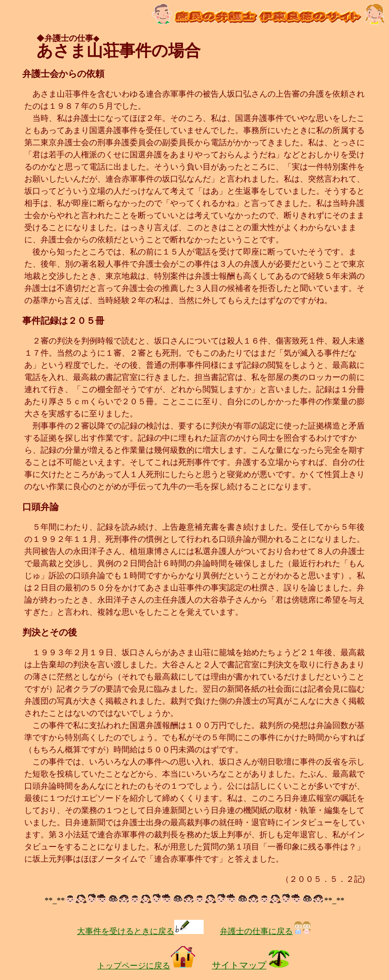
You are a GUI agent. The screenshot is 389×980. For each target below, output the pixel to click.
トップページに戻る (146, 966)
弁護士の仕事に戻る (266, 931)
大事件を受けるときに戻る (140, 931)
